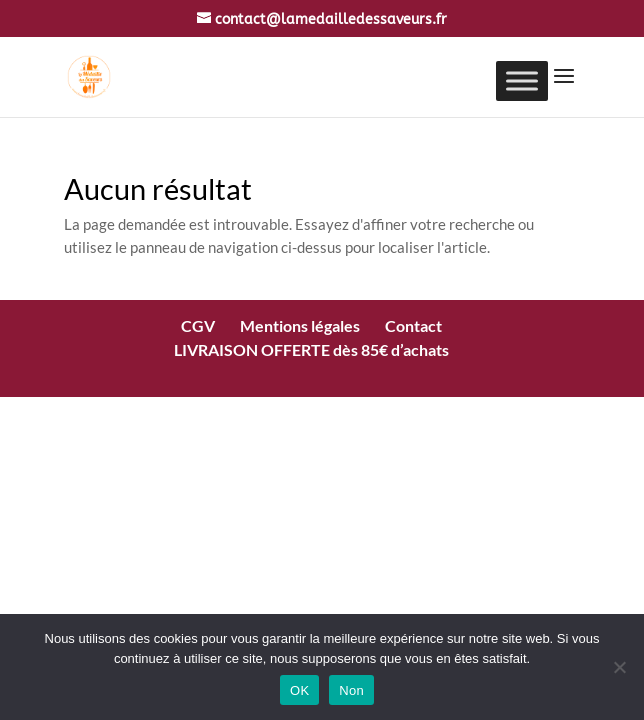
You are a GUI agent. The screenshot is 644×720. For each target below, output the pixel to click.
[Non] (619, 667)
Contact (413, 325)
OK (299, 690)
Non (351, 690)
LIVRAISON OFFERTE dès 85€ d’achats (311, 349)
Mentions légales (300, 325)
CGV (198, 325)
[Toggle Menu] (522, 80)
